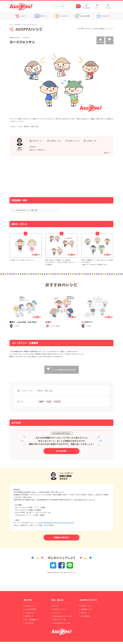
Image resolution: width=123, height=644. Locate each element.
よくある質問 (85, 616)
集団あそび (42, 150)
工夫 (49, 402)
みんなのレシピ (30, 613)
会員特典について (86, 609)
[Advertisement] (41, 176)
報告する (107, 153)
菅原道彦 (63, 479)
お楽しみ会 (48, 391)
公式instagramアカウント (61, 616)
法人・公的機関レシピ (32, 619)
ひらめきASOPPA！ (31, 609)
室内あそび (33, 150)
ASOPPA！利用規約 (99, 29)
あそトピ (56, 606)
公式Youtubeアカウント (61, 623)
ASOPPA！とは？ (86, 606)
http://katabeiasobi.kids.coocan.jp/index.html (56, 523)
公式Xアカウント (58, 619)
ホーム (12, 25)
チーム (58, 402)
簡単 (42, 402)
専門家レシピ (29, 616)
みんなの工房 (29, 623)
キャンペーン (57, 613)
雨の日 (40, 391)
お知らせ (84, 613)
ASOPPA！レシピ (20, 25)
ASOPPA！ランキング (60, 609)
